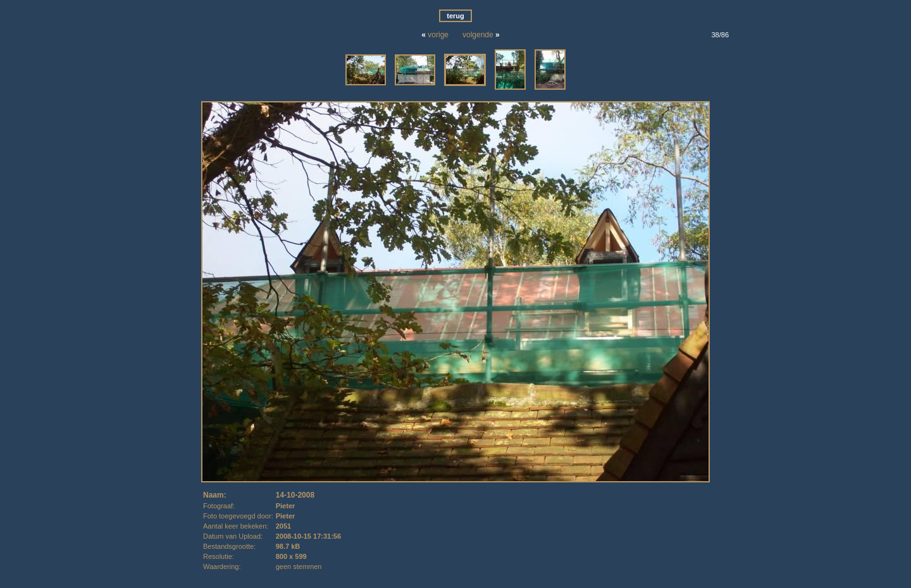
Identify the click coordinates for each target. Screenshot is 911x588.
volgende (478, 35)
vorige (438, 35)
